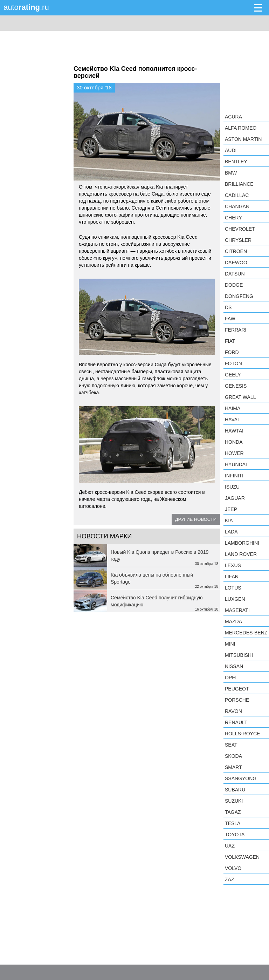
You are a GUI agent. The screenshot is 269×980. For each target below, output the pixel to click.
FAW (230, 319)
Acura (233, 117)
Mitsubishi (239, 655)
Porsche (237, 700)
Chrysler (238, 240)
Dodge (234, 285)
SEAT (231, 745)
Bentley (236, 162)
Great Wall (240, 397)
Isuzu (232, 487)
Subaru (235, 790)
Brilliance (239, 184)
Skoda (233, 756)
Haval (233, 420)
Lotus (233, 588)
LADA (231, 532)
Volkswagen (242, 857)
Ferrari (236, 330)
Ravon (233, 711)
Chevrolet (240, 229)
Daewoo (236, 263)
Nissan (234, 666)
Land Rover (241, 554)
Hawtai (234, 431)
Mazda (233, 621)
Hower (234, 453)
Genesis (236, 386)
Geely (233, 375)
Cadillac (237, 195)
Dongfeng (239, 296)
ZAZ (229, 879)
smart (233, 767)
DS (228, 307)
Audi (231, 150)
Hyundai (236, 464)
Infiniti (234, 476)
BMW (231, 173)
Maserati (237, 610)
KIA (229, 520)
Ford (232, 352)
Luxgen (235, 599)
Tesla (233, 823)
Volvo (233, 868)
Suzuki (234, 801)
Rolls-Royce (242, 734)
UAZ (230, 846)
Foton (233, 363)
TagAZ (233, 812)
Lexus (233, 565)
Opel (231, 678)
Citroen (236, 251)
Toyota (235, 835)
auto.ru (26, 7)
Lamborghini (242, 543)
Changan (237, 206)
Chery (233, 218)
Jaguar (235, 498)
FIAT (230, 341)
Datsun (235, 274)
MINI (230, 644)
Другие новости (196, 519)
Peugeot (237, 689)
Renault (236, 722)
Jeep (231, 509)
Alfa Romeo (241, 128)
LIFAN (232, 577)
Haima (233, 408)
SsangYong (241, 778)
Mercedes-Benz (246, 633)
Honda (234, 442)
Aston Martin (243, 139)
